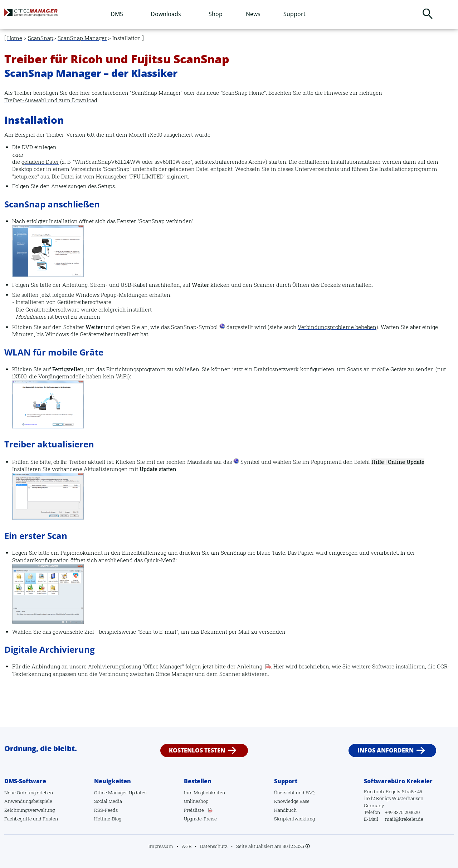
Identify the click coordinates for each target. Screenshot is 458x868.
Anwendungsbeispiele (28, 801)
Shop (216, 14)
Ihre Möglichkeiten (204, 793)
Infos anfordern (386, 750)
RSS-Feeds (106, 810)
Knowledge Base (292, 801)
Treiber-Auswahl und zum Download (51, 100)
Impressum (161, 846)
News (253, 14)
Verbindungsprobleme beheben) (338, 327)
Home (15, 38)
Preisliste (194, 810)
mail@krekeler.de (404, 819)
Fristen (50, 819)
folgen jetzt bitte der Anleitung (224, 666)
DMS (117, 14)
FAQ (310, 793)
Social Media (108, 801)
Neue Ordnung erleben (29, 793)
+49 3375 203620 (402, 812)
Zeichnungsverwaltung (30, 810)
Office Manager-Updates (120, 793)
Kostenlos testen (197, 750)
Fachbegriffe (18, 819)
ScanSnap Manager (82, 38)
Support (294, 14)
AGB (187, 846)
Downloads (166, 14)
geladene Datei (40, 162)
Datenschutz (214, 846)
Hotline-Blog (108, 819)
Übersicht (284, 793)
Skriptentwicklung (294, 819)
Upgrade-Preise (200, 819)
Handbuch (285, 810)
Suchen (428, 14)
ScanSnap (41, 38)
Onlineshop (196, 801)
